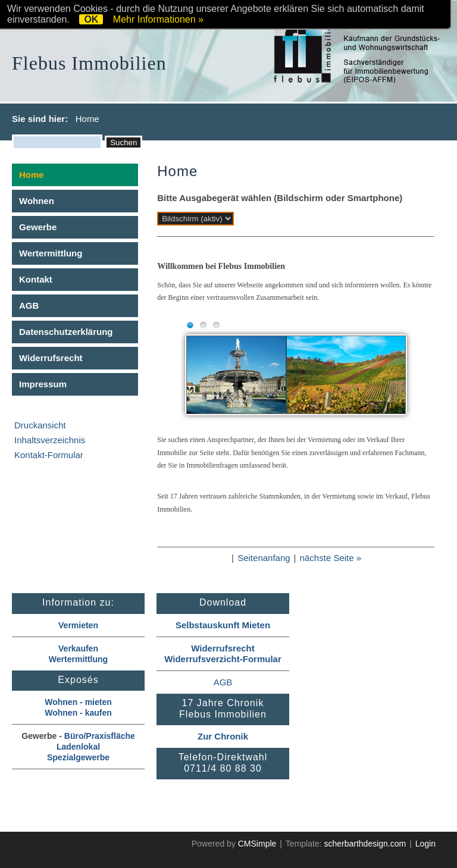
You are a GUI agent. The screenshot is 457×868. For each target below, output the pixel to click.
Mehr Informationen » (158, 19)
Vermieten (78, 625)
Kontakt (36, 279)
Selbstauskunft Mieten (223, 625)
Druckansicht (40, 425)
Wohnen (37, 201)
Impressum (43, 384)
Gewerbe (38, 227)
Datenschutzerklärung (66, 332)
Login (425, 844)
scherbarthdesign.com (365, 844)
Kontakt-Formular (49, 455)
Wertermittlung (51, 253)
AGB (29, 305)
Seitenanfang (264, 558)
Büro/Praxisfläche (100, 736)
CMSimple (257, 844)
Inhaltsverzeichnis (50, 440)
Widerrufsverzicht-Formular (223, 659)
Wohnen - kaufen (78, 713)
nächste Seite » (331, 558)
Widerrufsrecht (51, 358)
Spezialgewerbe (78, 757)
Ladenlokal (78, 747)
